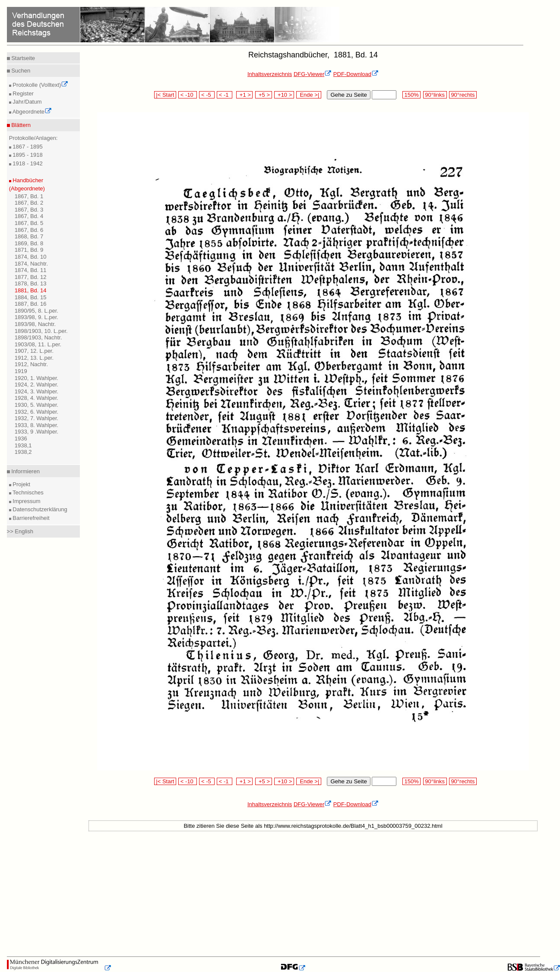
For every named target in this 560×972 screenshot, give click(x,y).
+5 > (264, 95)
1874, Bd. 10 (31, 257)
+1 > (245, 95)
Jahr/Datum (27, 102)
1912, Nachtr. (31, 364)
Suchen (20, 71)
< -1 (225, 95)
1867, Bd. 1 (29, 196)
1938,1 (23, 445)
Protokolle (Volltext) (40, 85)
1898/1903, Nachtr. (38, 337)
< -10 (188, 95)
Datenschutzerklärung (39, 509)
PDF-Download (356, 74)
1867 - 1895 (27, 147)
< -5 (207, 95)
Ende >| (309, 95)
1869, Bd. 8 (29, 243)
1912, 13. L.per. (34, 358)
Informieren (25, 471)
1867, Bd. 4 (29, 216)
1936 (21, 439)
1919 (21, 371)
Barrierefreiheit (30, 518)
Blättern (20, 125)
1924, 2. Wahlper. (36, 385)
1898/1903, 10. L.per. (41, 331)
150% (411, 95)
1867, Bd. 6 (29, 230)
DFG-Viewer (313, 74)
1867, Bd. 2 (29, 203)
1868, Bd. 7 (29, 236)
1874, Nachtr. (31, 264)
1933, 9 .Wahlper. (36, 432)
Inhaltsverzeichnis (270, 74)
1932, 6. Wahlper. (36, 412)
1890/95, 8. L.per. (36, 311)
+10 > (284, 95)
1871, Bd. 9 (29, 250)
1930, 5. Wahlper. (36, 405)
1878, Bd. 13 (31, 283)
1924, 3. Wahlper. (36, 391)
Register (22, 93)
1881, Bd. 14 (31, 290)
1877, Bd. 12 (31, 277)
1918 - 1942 (27, 163)
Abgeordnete (32, 112)
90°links (435, 95)
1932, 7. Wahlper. (36, 418)
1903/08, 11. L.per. (38, 344)
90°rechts (463, 95)
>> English (20, 531)
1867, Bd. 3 (29, 210)
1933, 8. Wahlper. (36, 425)
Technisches (27, 492)
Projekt (21, 484)
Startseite (23, 58)
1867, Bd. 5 (29, 223)
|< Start (165, 95)
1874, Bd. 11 (31, 270)
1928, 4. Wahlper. (36, 398)
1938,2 (23, 452)
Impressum (26, 501)
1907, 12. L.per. (34, 351)
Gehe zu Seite (348, 95)
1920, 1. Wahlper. (36, 378)
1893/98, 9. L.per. (36, 317)
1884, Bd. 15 (31, 297)
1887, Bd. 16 (31, 304)
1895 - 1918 (27, 155)
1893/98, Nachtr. (35, 324)
